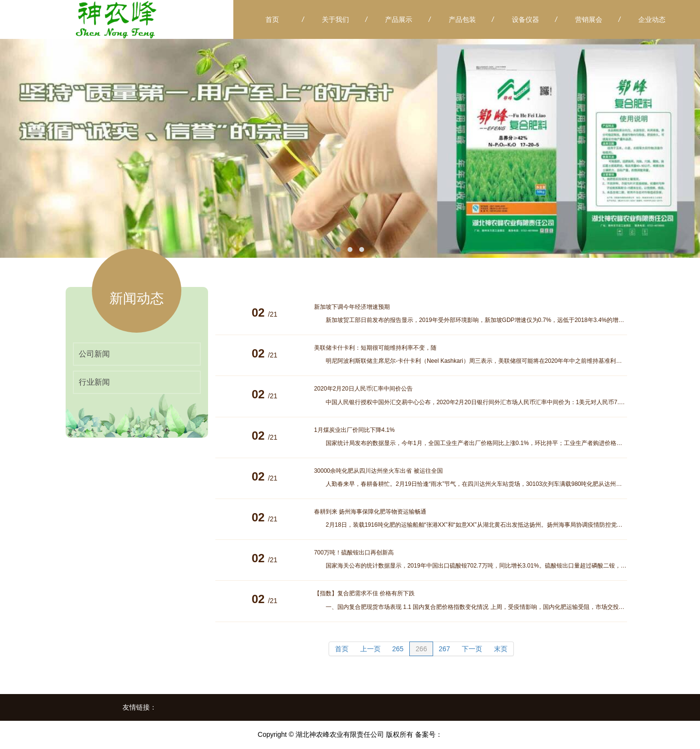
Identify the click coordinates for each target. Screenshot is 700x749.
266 (421, 649)
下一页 (472, 649)
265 (398, 649)
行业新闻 (94, 382)
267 (444, 649)
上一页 (370, 649)
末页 (501, 649)
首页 (342, 649)
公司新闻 (94, 354)
